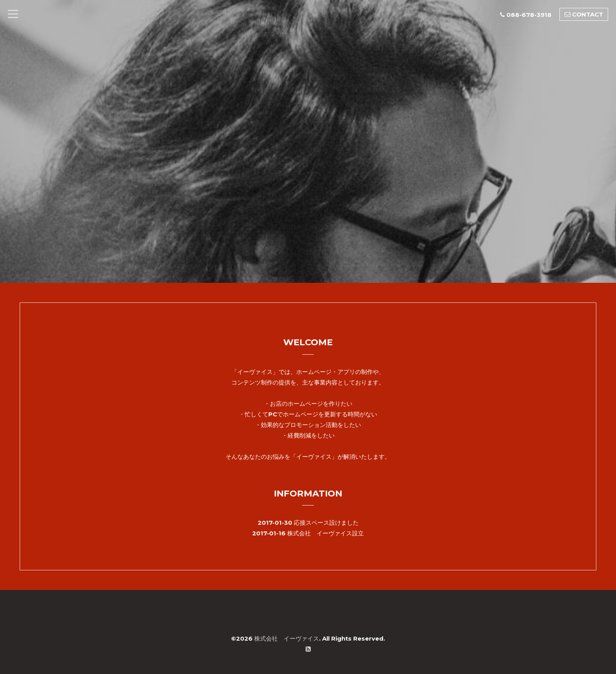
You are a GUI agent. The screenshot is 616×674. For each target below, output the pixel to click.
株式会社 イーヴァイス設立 (325, 533)
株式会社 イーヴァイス (287, 638)
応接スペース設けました (326, 523)
